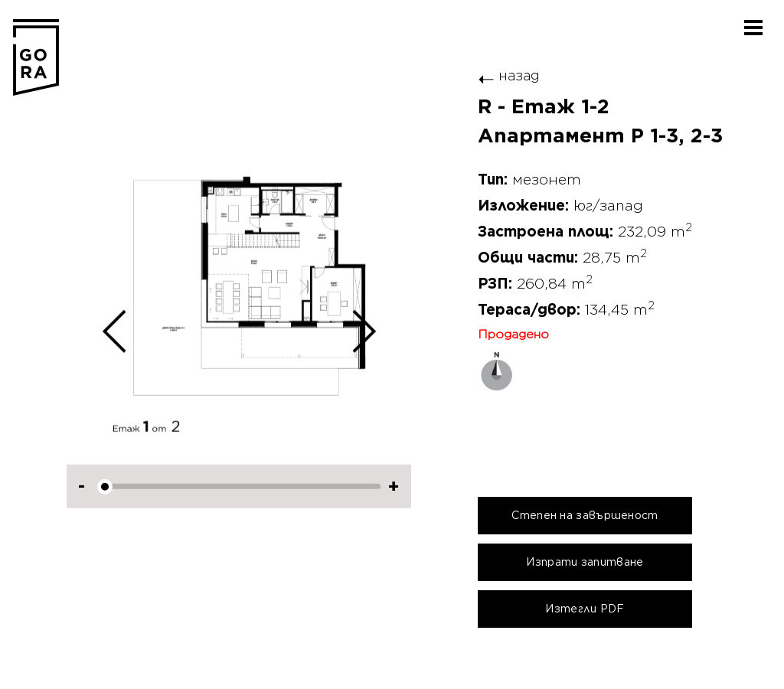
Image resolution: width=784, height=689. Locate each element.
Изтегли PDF (585, 609)
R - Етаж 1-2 (544, 107)
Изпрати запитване (585, 562)
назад (509, 75)
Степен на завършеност (585, 515)
